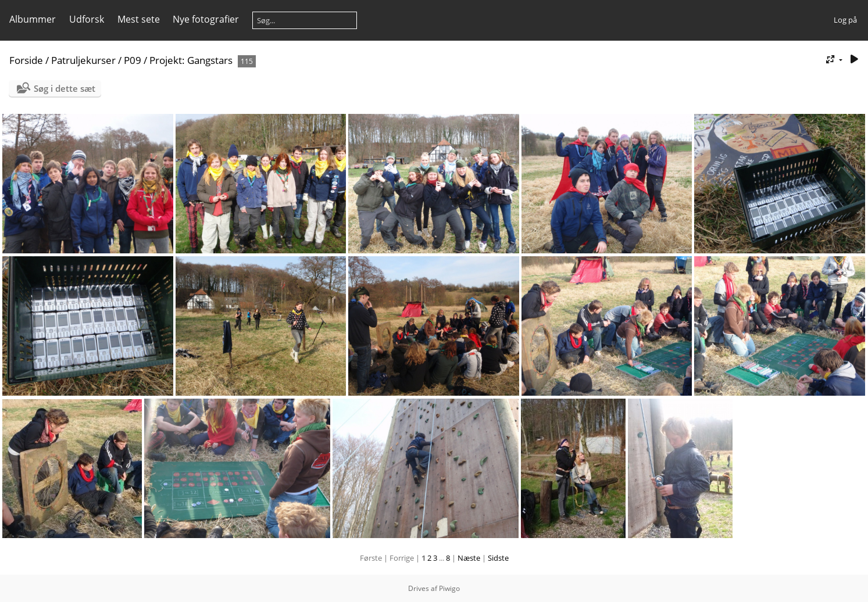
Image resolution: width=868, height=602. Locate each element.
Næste (469, 558)
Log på (845, 20)
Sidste (498, 558)
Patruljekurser (83, 60)
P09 (133, 60)
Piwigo (449, 588)
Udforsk (87, 19)
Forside (26, 60)
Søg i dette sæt (65, 88)
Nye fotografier (206, 19)
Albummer (33, 19)
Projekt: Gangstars (191, 60)
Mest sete (139, 19)
